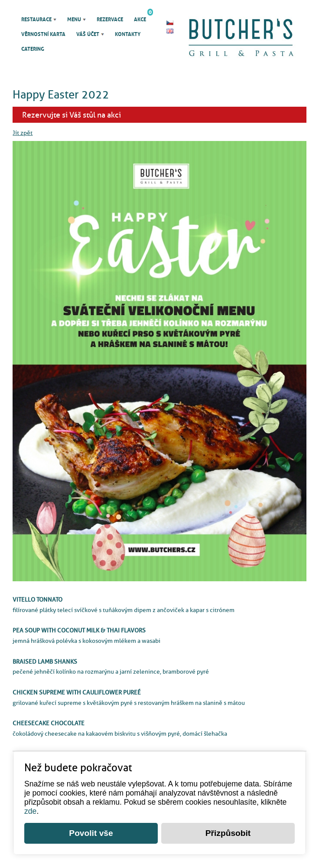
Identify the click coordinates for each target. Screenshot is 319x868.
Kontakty (128, 34)
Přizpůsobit (228, 833)
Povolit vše (91, 833)
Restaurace (36, 20)
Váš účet (88, 34)
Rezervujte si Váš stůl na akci (72, 115)
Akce (140, 17)
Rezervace (110, 20)
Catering (33, 49)
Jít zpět (23, 133)
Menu (74, 20)
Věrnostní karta (43, 34)
